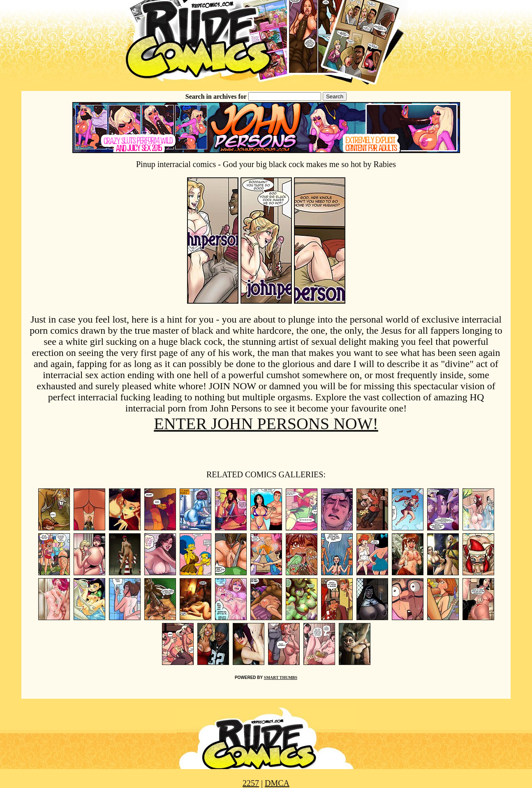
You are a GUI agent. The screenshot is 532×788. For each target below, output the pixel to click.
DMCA (277, 783)
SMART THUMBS (281, 678)
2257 (251, 783)
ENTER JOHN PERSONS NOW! (266, 424)
